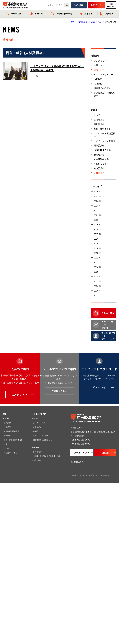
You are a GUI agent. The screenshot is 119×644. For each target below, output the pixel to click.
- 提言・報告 (37, 460)
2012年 (97, 258)
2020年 (97, 220)
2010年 (97, 267)
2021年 (97, 215)
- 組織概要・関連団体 (11, 431)
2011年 (97, 262)
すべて (97, 115)
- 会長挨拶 (7, 423)
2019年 (97, 225)
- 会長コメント (38, 427)
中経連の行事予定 (39, 414)
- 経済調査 (36, 431)
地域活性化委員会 (102, 150)
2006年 (97, 286)
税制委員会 (99, 124)
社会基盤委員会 (101, 159)
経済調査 (98, 84)
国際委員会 (99, 145)
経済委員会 (99, 120)
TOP (73, 22)
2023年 (97, 206)
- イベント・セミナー (40, 436)
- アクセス (7, 449)
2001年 (97, 295)
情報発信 (83, 22)
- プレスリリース (38, 423)
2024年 (97, 201)
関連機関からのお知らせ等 (104, 94)
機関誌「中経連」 (102, 88)
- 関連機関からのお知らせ (42, 440)
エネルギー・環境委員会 (104, 135)
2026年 (97, 192)
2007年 (97, 281)
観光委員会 (99, 155)
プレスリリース (101, 61)
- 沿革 (5, 444)
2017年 (97, 234)
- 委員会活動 (37, 452)
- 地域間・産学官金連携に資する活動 (46, 456)
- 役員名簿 (7, 427)
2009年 (97, 272)
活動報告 (98, 79)
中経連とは (7, 418)
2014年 (97, 248)
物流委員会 (99, 168)
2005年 (97, 291)
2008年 (97, 277)
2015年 (97, 244)
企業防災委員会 (101, 164)
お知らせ (35, 418)
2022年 (97, 210)
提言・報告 (96, 22)
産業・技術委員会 (102, 129)
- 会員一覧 (7, 436)
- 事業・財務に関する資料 (13, 440)
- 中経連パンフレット (11, 453)
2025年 (97, 196)
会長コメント (100, 65)
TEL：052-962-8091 (80, 440)
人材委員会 (99, 173)
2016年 (97, 239)
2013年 (97, 253)
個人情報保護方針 (78, 462)
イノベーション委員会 (104, 141)
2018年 (97, 229)
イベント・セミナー (103, 74)
